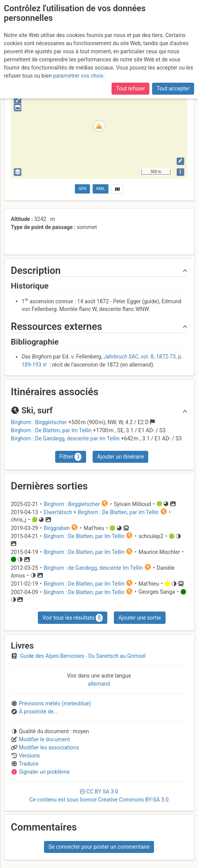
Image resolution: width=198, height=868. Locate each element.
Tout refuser (130, 88)
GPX (82, 189)
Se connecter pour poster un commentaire (99, 847)
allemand (99, 684)
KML (101, 189)
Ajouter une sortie (140, 618)
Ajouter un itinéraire (121, 457)
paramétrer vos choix (78, 76)
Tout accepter (173, 88)
